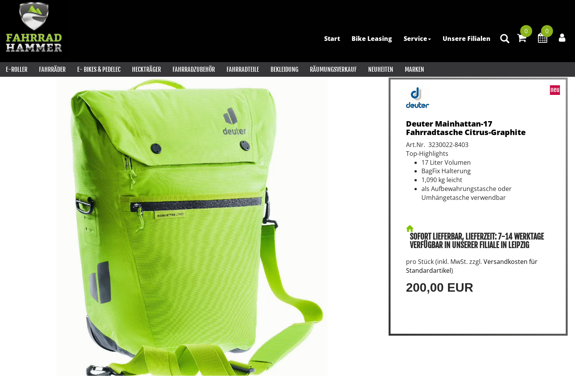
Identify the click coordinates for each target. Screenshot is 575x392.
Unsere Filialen (467, 39)
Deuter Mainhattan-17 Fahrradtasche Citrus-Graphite (466, 128)
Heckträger (146, 69)
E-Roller (17, 69)
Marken (414, 69)
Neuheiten (381, 69)
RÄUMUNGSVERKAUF (333, 69)
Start (332, 39)
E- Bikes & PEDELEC (99, 69)
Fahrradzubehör (194, 69)
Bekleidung (284, 69)
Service (417, 39)
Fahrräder (52, 69)
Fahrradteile (243, 69)
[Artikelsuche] (505, 39)
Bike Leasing (372, 39)
